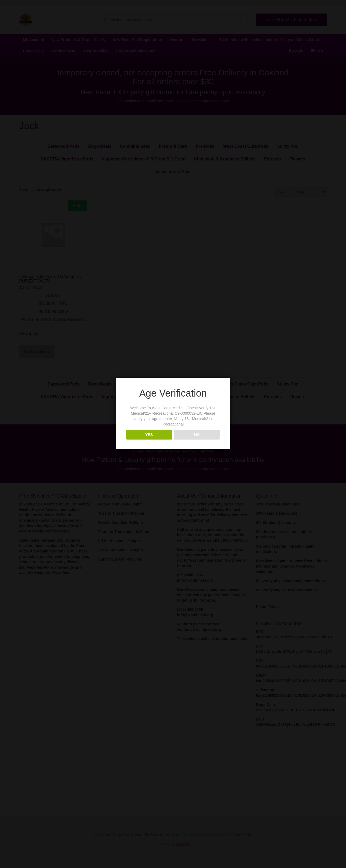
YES (149, 435)
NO (197, 435)
